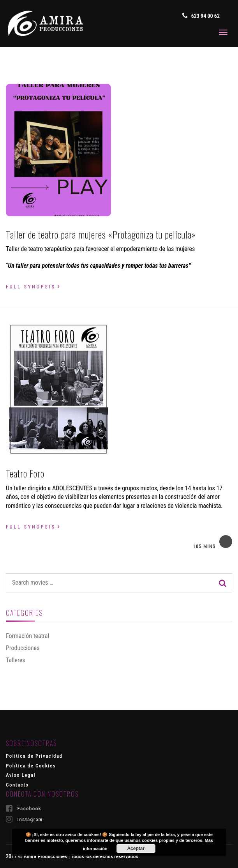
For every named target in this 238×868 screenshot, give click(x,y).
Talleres (15, 660)
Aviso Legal (21, 775)
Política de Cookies (31, 766)
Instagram (24, 819)
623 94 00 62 (201, 16)
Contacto (17, 785)
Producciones (23, 648)
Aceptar (136, 849)
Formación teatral (27, 636)
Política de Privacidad (34, 756)
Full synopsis (31, 287)
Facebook (24, 808)
